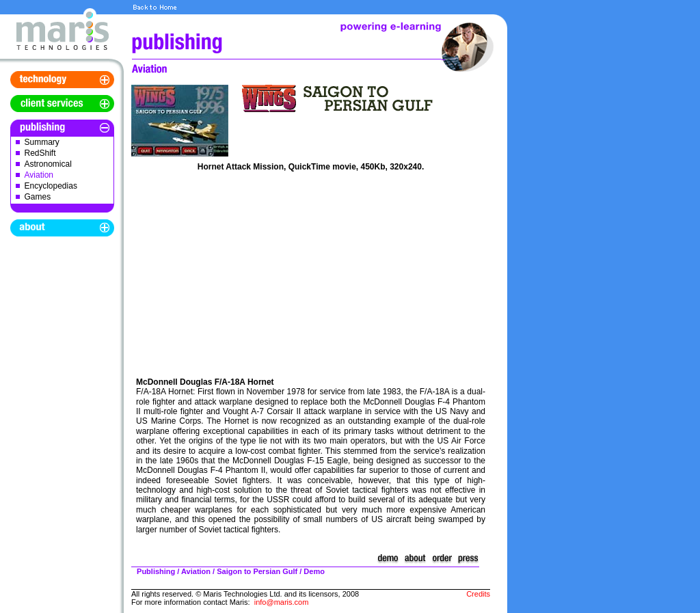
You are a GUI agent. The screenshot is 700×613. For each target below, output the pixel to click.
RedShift (40, 153)
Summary (42, 142)
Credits (478, 594)
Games (38, 197)
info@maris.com (282, 602)
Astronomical (48, 164)
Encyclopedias (51, 186)
